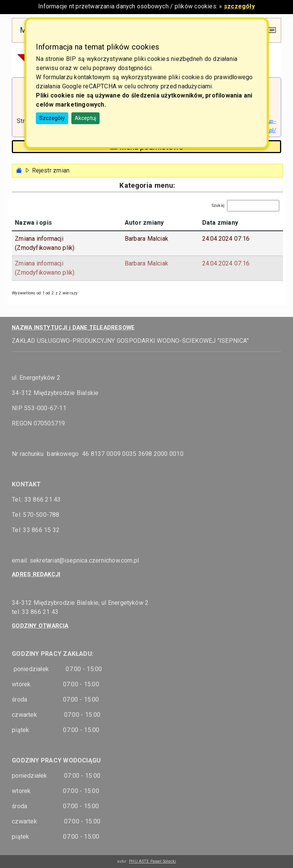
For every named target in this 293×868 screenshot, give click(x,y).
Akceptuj (85, 118)
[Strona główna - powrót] (19, 170)
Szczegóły (52, 118)
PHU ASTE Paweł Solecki (152, 861)
